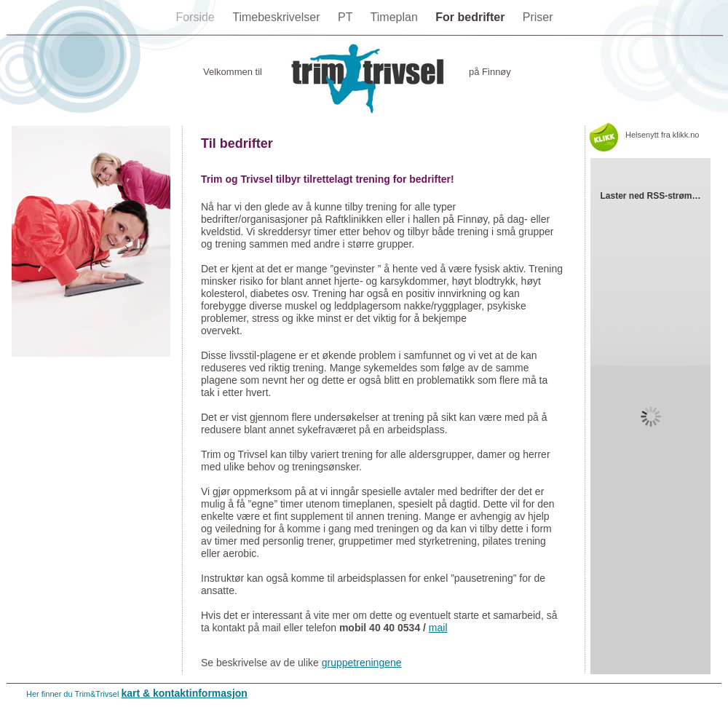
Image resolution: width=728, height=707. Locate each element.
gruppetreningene (362, 663)
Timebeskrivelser (278, 17)
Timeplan (396, 17)
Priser (538, 17)
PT (347, 17)
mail (438, 628)
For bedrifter (472, 17)
